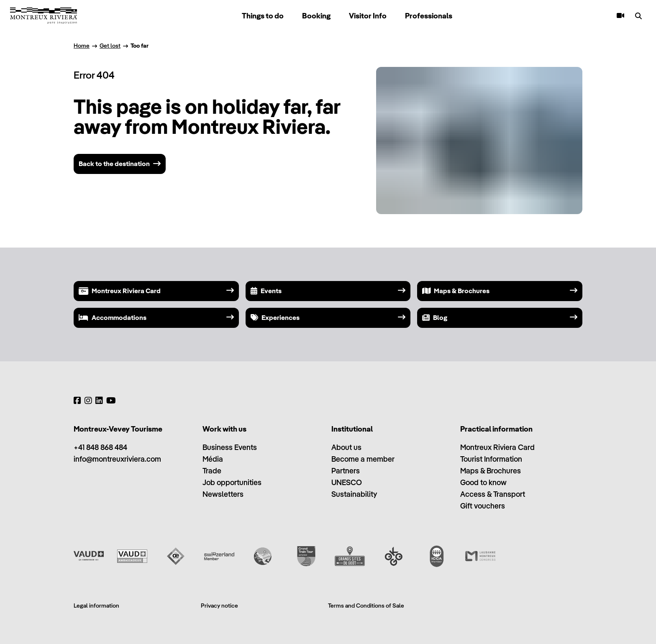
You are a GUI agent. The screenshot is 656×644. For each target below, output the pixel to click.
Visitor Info (368, 16)
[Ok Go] (393, 556)
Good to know (483, 482)
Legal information (96, 606)
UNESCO (347, 482)
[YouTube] (111, 401)
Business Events (230, 447)
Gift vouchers (483, 506)
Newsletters (223, 494)
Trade (212, 471)
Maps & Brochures (491, 471)
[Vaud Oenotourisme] (176, 556)
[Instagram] (88, 401)
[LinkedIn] (99, 401)
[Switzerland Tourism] (219, 556)
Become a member (363, 459)
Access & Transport (493, 494)
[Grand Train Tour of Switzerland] (306, 556)
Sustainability (354, 494)
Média (213, 459)
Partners (346, 471)
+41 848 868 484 (100, 447)
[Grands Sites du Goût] (350, 556)
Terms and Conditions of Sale (366, 606)
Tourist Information (491, 459)
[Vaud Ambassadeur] (132, 556)
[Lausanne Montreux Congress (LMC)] (480, 556)
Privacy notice (219, 606)
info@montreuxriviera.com (117, 459)
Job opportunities (232, 482)
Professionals (429, 16)
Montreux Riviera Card (497, 447)
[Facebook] (77, 401)
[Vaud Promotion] (89, 556)
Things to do (263, 16)
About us (346, 447)
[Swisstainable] (263, 556)
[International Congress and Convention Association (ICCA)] (437, 556)
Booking (316, 16)
